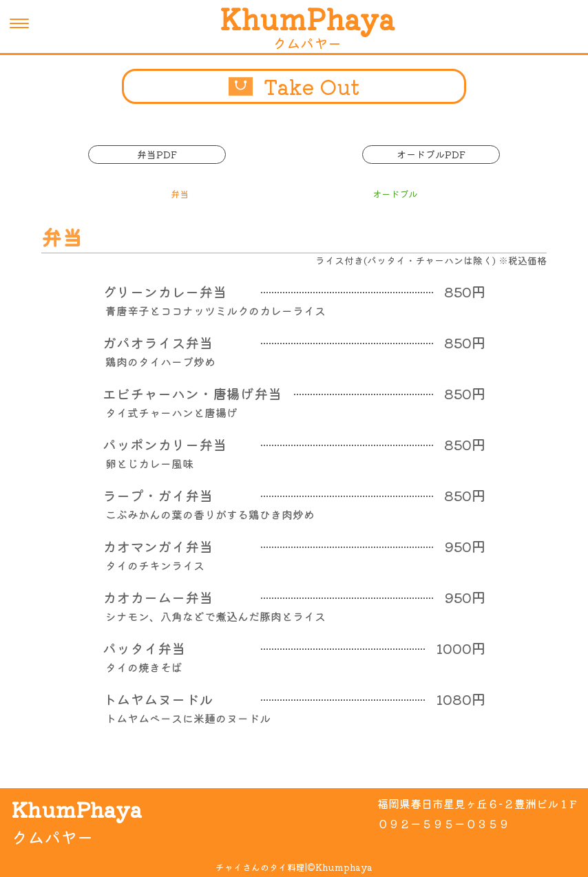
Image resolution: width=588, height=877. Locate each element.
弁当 (178, 193)
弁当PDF (157, 154)
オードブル (395, 193)
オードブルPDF (431, 154)
